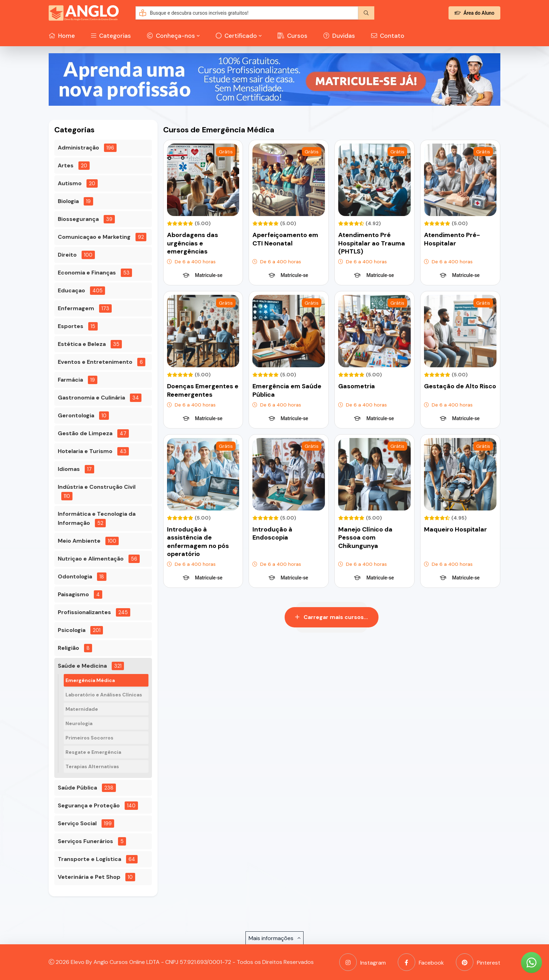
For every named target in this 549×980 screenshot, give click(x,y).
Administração (78, 148)
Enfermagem (76, 308)
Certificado (236, 36)
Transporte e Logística (89, 859)
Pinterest (478, 962)
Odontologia (75, 576)
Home (62, 36)
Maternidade (82, 709)
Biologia (68, 201)
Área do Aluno (474, 13)
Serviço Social (77, 823)
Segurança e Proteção (89, 805)
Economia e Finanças (87, 273)
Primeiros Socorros (89, 738)
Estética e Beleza (82, 344)
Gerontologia (76, 415)
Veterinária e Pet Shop (89, 877)
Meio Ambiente (79, 541)
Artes (66, 165)
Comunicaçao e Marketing (94, 237)
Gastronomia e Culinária (91, 398)
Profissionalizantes (84, 612)
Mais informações (274, 938)
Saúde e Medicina (82, 666)
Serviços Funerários (85, 841)
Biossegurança (78, 219)
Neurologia (79, 723)
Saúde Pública (77, 788)
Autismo (70, 183)
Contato (388, 36)
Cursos (293, 36)
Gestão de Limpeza (85, 433)
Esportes (71, 326)
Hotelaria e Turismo (85, 451)
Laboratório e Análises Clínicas (104, 695)
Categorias (111, 36)
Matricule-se (203, 275)
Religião (68, 648)
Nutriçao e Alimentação (91, 559)
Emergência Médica (90, 680)
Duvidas (339, 36)
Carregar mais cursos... (332, 617)
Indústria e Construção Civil (97, 487)
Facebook (421, 962)
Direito (67, 255)
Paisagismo (73, 594)
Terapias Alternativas (92, 766)
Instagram (363, 962)
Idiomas (69, 469)
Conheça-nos (171, 36)
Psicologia (72, 630)
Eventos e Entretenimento (95, 362)
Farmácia (70, 380)
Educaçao (71, 290)
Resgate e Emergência (93, 752)
